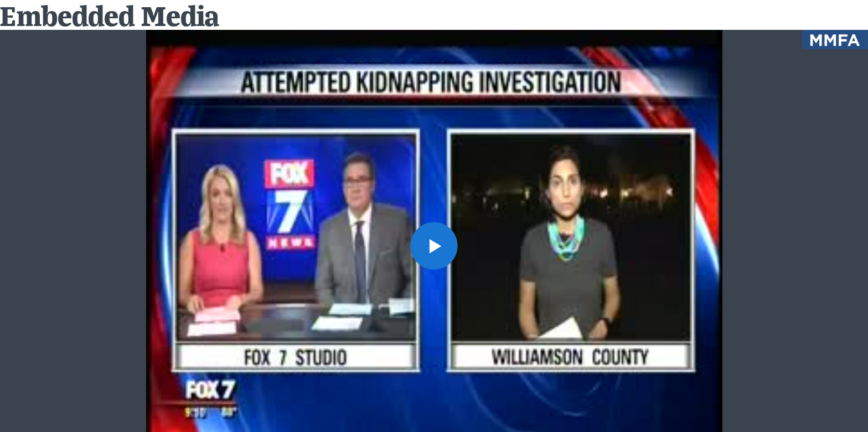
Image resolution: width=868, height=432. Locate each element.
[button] (434, 246)
